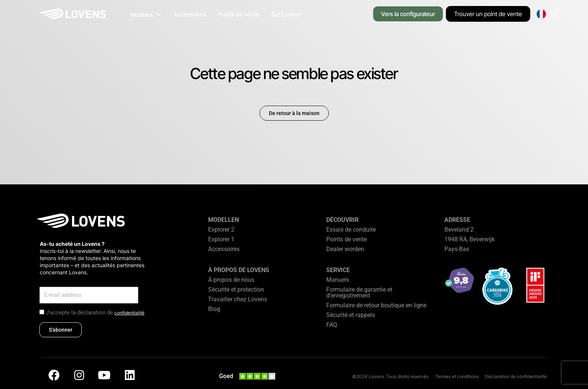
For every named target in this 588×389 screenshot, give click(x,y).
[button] (146, 15)
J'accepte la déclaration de (95, 313)
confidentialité (129, 313)
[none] (541, 14)
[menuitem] (541, 14)
